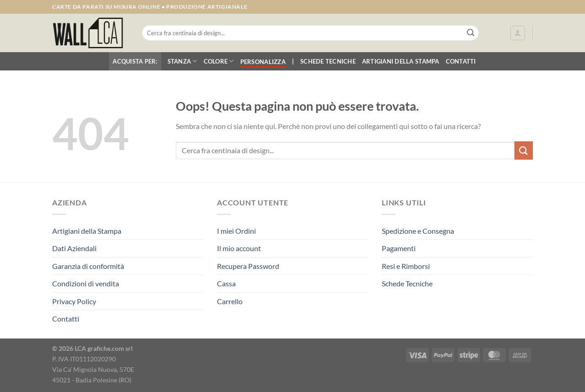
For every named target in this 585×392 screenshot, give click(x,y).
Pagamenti (399, 248)
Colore (219, 61)
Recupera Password (248, 266)
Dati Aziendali (74, 248)
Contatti (461, 61)
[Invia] (471, 33)
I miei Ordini (236, 231)
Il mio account (239, 248)
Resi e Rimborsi (406, 266)
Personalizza (263, 62)
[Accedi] (518, 33)
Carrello (230, 301)
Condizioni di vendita (86, 283)
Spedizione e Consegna (418, 231)
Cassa (226, 283)
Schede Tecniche (328, 61)
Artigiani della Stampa (401, 61)
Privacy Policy (74, 301)
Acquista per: (135, 61)
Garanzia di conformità (88, 266)
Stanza (182, 61)
